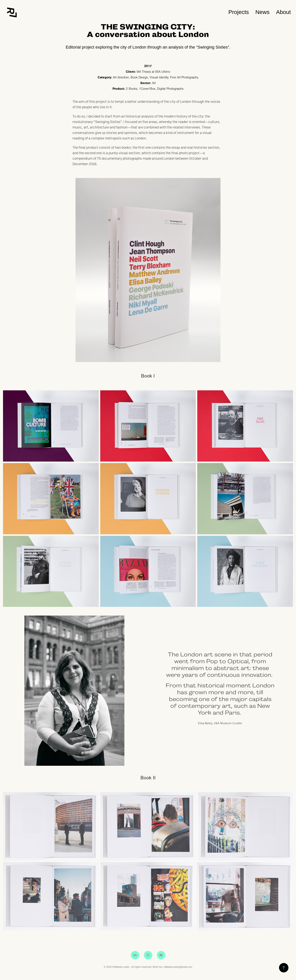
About (283, 12)
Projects (239, 12)
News (262, 12)
